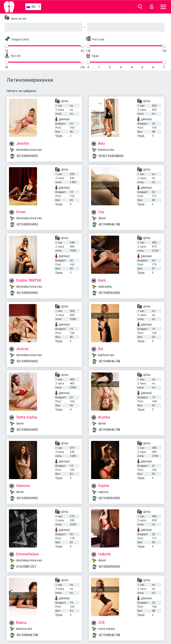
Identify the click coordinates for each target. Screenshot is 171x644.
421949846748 (109, 224)
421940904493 (27, 156)
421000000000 (109, 567)
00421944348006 (111, 156)
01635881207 (26, 567)
